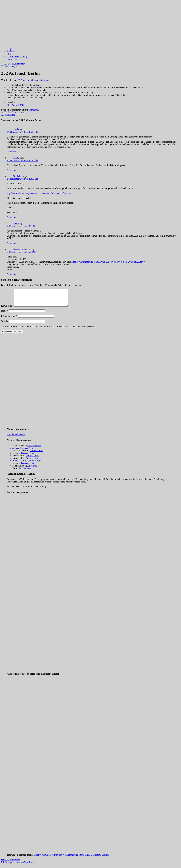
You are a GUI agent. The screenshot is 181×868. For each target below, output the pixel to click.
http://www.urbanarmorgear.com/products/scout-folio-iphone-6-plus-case (40, 193)
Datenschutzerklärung (17, 56)
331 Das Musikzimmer (13, 64)
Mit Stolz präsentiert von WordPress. (18, 866)
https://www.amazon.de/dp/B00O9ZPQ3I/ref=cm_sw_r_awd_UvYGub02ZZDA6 (108, 262)
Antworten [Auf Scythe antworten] (12, 243)
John (15, 451)
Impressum (12, 59)
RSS (9, 54)
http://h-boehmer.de (16, 438)
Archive (10, 51)
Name (5, 314)
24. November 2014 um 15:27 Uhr (22, 132)
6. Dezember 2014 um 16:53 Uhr (22, 252)
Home (10, 49)
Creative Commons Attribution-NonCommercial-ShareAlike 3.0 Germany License (71, 858)
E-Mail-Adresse (9, 319)
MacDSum (18, 176)
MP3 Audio (15, 105)
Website (5, 325)
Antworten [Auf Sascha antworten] (12, 152)
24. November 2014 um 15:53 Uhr (22, 179)
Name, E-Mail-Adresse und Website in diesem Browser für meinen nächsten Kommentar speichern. (50, 330)
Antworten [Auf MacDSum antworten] (12, 217)
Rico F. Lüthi (18, 464)
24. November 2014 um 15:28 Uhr (22, 160)
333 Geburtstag (9, 66)
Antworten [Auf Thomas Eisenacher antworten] (12, 274)
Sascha (16, 129)
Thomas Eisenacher (22, 249)
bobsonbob (45, 80)
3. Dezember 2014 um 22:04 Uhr (22, 226)
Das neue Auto (34, 449)
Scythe (16, 223)
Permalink (34, 110)
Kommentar (7, 309)
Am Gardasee (33, 469)
